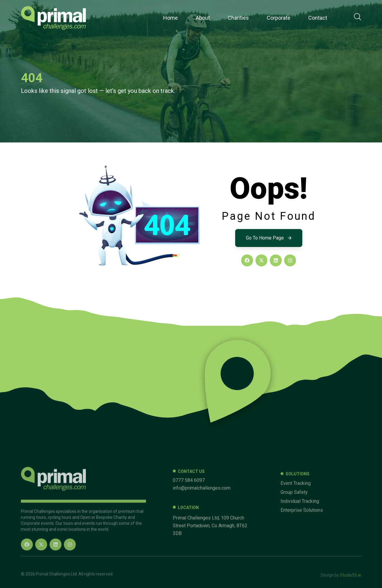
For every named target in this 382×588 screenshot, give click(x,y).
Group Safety (294, 550)
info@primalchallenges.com (202, 545)
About (203, 18)
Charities (238, 18)
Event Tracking (296, 541)
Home (171, 18)
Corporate (279, 18)
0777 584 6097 (189, 537)
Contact (318, 18)
